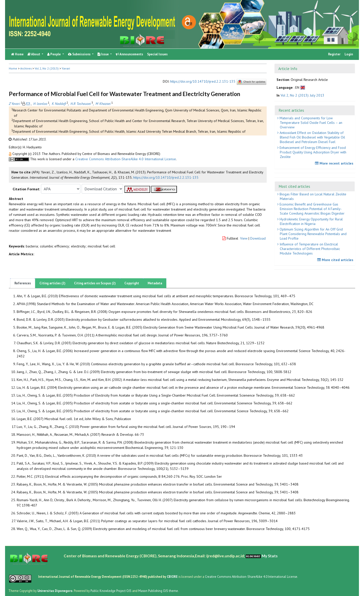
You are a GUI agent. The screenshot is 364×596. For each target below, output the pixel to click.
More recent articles (335, 163)
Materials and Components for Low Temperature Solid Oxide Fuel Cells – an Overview (310, 123)
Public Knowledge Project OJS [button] (111, 591)
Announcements (129, 54)
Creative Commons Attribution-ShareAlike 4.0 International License (126, 159)
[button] (11, 154)
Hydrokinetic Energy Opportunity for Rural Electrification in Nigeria (311, 221)
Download (258, 238)
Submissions (80, 54)
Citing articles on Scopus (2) (95, 283)
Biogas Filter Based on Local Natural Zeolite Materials (312, 196)
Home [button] (13, 68)
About (34, 54)
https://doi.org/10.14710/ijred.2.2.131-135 (203, 81)
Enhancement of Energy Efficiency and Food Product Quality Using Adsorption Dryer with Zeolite (312, 152)
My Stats (270, 556)
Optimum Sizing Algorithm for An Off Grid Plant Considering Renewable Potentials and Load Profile (313, 234)
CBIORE (173, 577)
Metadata (155, 283)
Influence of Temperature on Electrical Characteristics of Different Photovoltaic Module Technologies (309, 249)
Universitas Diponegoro (55, 591)
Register (334, 54)
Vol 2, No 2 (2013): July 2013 (302, 95)
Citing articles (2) (52, 283)
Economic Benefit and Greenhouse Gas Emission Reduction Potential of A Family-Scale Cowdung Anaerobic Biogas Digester (312, 209)
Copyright (132, 283)
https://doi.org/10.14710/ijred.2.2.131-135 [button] (166, 177)
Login (349, 54)
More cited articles (336, 260)
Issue (104, 54)
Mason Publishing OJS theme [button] (158, 591)
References (23, 283)
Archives (26, 68)
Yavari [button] (66, 68)
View (244, 238)
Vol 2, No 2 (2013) (47, 68)
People (54, 54)
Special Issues (157, 54)
